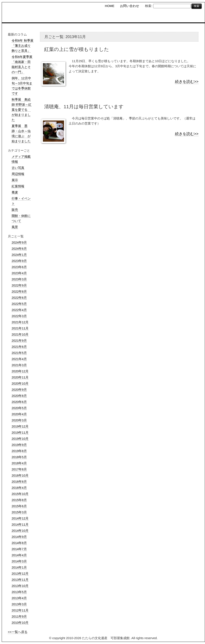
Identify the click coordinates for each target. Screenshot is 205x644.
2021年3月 (19, 365)
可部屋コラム (165, 17)
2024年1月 (19, 255)
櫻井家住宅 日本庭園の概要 (136, 17)
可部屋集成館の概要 (106, 17)
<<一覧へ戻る (18, 632)
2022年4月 (19, 310)
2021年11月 (20, 328)
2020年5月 (19, 408)
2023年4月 (19, 273)
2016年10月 (20, 475)
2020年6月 (19, 402)
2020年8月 (19, 396)
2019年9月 (19, 445)
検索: (149, 6)
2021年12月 (20, 322)
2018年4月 (19, 463)
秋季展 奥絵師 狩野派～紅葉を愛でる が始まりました (22, 110)
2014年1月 (19, 567)
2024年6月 (19, 249)
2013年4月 (19, 598)
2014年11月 (20, 524)
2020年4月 (19, 414)
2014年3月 (19, 561)
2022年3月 (19, 316)
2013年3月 (19, 604)
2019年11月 (20, 432)
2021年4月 (19, 359)
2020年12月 (20, 371)
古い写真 (18, 168)
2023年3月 (19, 279)
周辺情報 (18, 174)
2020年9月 (19, 390)
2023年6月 (19, 267)
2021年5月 (19, 353)
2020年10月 (20, 383)
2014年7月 (19, 549)
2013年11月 (20, 580)
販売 (15, 210)
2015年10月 (20, 494)
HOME (110, 6)
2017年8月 (19, 469)
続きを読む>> (187, 82)
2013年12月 (20, 573)
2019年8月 (19, 451)
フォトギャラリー (192, 17)
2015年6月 (19, 506)
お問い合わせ (130, 6)
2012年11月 (20, 610)
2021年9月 (19, 340)
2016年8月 (19, 482)
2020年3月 (19, 420)
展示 (15, 180)
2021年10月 (20, 334)
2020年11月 (20, 377)
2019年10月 (20, 439)
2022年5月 (19, 304)
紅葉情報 (18, 186)
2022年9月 (19, 285)
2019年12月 (20, 426)
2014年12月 (20, 518)
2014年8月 (19, 543)
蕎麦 (15, 192)
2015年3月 (19, 512)
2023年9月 (19, 261)
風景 (15, 227)
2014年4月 (19, 555)
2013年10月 (20, 586)
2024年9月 (19, 242)
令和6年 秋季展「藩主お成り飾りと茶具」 (23, 46)
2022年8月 (19, 291)
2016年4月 (19, 488)
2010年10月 (20, 623)
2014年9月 (19, 537)
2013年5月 (19, 592)
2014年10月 (20, 531)
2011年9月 (19, 616)
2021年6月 (19, 347)
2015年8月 (19, 500)
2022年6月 (19, 298)
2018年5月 (19, 457)
